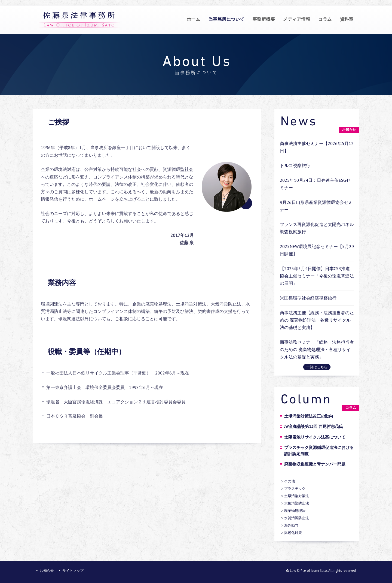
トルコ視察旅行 (295, 165)
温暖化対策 (293, 533)
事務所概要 (264, 19)
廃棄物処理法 (295, 511)
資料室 (347, 19)
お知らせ (47, 571)
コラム (325, 19)
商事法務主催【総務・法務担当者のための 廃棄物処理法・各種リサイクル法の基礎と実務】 (317, 320)
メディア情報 (297, 19)
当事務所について (226, 19)
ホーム (194, 19)
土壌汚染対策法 (297, 496)
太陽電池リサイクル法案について (315, 437)
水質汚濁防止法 (297, 518)
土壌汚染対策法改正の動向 (309, 416)
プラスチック (295, 489)
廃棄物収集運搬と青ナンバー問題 (315, 464)
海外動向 (291, 525)
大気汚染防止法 (297, 503)
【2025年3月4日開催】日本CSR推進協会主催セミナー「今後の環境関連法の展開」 (317, 276)
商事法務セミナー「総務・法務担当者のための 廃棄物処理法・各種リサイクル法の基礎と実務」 (317, 349)
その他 (290, 481)
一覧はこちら (317, 367)
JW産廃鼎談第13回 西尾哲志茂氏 (314, 426)
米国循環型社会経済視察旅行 (308, 298)
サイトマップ (73, 571)
